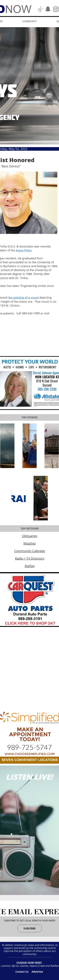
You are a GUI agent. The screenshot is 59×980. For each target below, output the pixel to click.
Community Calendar (30, 551)
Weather (30, 543)
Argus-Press (24, 250)
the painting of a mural (23, 297)
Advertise (37, 972)
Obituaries (30, 536)
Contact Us (22, 972)
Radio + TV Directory (30, 558)
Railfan (30, 566)
